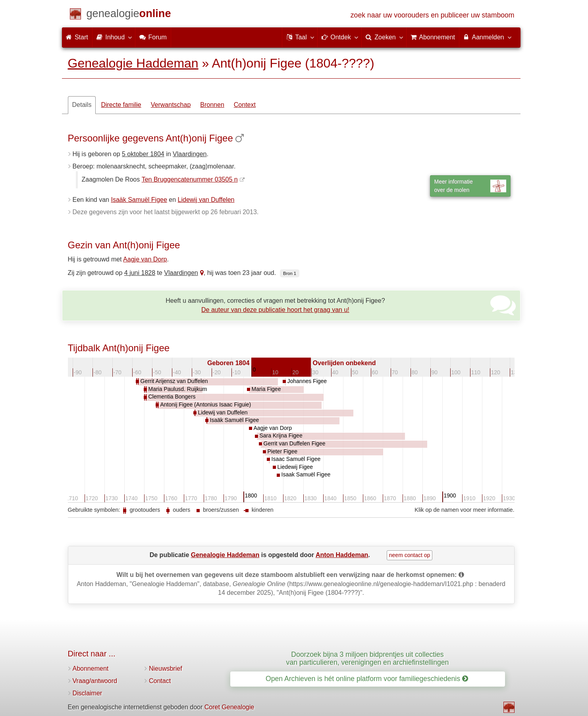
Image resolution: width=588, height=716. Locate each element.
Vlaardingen (190, 154)
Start (77, 37)
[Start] (129, 15)
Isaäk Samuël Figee (139, 200)
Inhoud (114, 37)
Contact (160, 681)
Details (82, 105)
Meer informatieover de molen (470, 186)
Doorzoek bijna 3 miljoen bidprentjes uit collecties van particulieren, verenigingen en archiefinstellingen (368, 658)
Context (245, 105)
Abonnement (91, 669)
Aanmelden (487, 37)
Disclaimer (88, 693)
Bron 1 (290, 273)
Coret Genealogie (229, 707)
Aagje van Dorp (145, 259)
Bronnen (212, 105)
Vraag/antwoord (95, 681)
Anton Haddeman (342, 555)
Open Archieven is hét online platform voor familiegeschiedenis (367, 679)
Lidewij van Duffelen (206, 200)
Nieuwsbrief (166, 669)
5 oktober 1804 (143, 154)
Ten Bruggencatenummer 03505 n (190, 179)
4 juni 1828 (140, 273)
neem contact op (410, 555)
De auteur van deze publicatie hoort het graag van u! (275, 310)
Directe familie (121, 105)
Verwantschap (171, 105)
